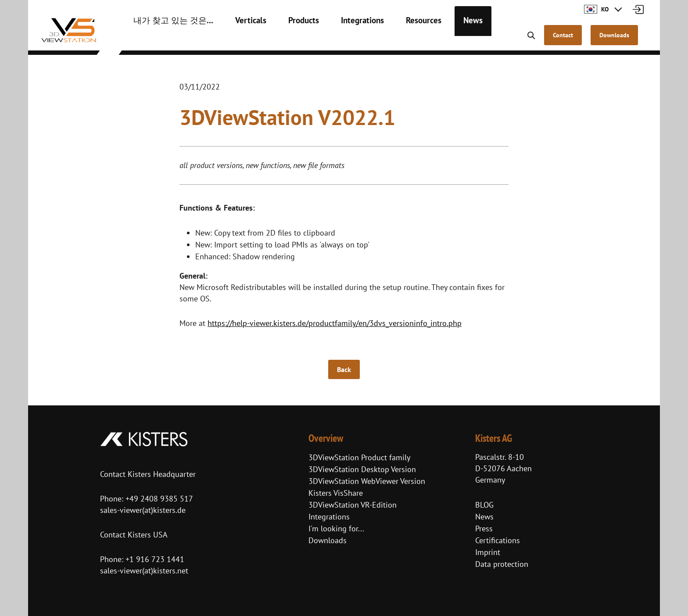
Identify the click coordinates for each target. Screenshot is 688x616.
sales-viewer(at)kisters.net (144, 571)
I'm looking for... (336, 528)
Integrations (338, 39)
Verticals (235, 39)
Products (284, 39)
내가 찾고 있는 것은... (167, 39)
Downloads (328, 540)
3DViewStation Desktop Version (362, 469)
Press (484, 528)
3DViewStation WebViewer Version (367, 481)
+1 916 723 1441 (155, 559)
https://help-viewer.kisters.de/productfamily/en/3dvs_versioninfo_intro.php (335, 323)
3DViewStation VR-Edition (353, 505)
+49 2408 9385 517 (158, 499)
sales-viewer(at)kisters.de (143, 510)
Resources (394, 39)
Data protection (502, 564)
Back (344, 369)
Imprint (488, 552)
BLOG (484, 505)
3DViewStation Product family (359, 457)
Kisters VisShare (336, 493)
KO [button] (596, 9)
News (440, 39)
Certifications (498, 540)
